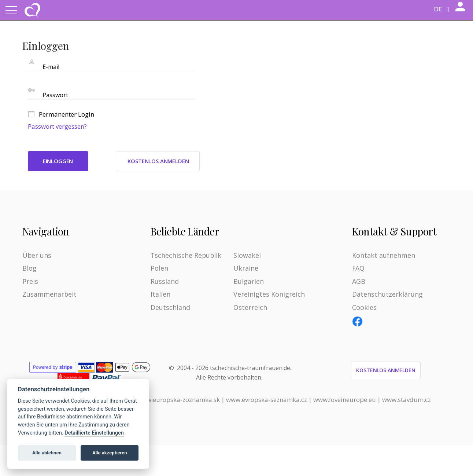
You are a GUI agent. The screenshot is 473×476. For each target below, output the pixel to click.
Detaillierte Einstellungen (94, 433)
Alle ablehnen (47, 453)
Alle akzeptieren (110, 453)
